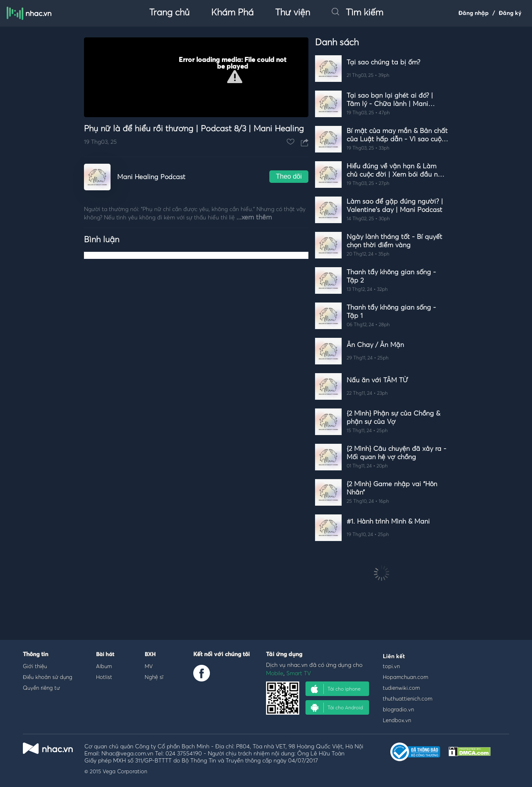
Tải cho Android (337, 708)
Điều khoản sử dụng (48, 677)
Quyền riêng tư (41, 688)
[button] (235, 77)
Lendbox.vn (397, 720)
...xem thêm (254, 217)
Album (104, 666)
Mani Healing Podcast (151, 177)
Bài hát (105, 655)
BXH (150, 655)
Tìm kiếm (357, 13)
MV (149, 666)
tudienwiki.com (401, 688)
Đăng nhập (474, 13)
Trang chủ (169, 13)
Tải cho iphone (336, 689)
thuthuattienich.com (408, 698)
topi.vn (391, 666)
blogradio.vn (398, 709)
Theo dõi (289, 176)
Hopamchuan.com (405, 677)
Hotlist (104, 677)
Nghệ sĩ (154, 677)
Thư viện (293, 13)
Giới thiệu (35, 666)
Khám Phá (232, 13)
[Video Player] (196, 77)
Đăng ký (510, 13)
